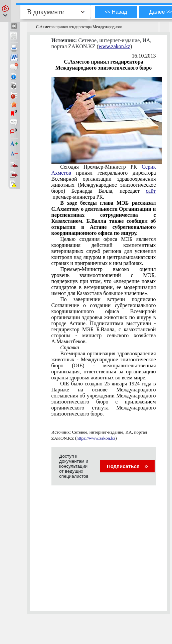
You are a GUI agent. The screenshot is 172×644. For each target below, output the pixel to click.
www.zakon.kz (114, 46)
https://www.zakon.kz (96, 438)
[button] (5, 11)
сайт (151, 191)
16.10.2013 (144, 56)
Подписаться (127, 466)
